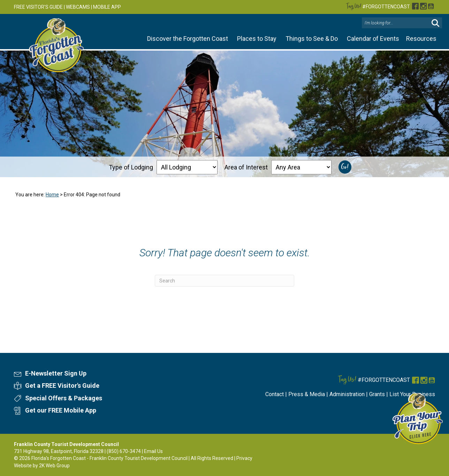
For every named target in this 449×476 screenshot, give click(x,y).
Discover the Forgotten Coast (188, 39)
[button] (435, 23)
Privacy (244, 458)
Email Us (153, 451)
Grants (377, 394)
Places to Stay (257, 39)
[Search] (224, 281)
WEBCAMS (78, 7)
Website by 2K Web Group (42, 466)
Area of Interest (246, 167)
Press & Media (307, 394)
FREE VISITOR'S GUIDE (38, 7)
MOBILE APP (107, 7)
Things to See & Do (312, 39)
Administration (347, 394)
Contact (275, 394)
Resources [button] (421, 39)
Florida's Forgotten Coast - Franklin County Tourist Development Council (109, 458)
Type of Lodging (131, 167)
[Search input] (396, 23)
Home (52, 195)
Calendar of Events (373, 39)
